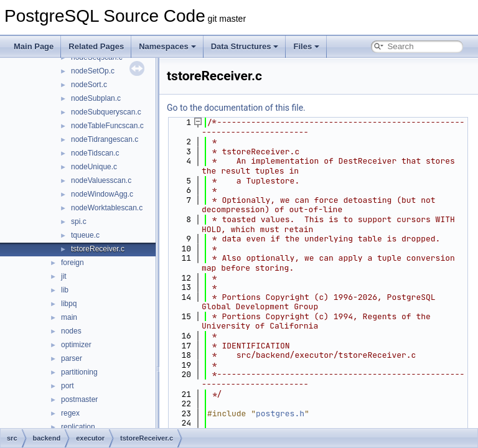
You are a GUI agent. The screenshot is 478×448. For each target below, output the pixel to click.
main (69, 317)
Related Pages (96, 46)
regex (70, 413)
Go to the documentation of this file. (236, 108)
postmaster (79, 399)
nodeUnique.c (94, 167)
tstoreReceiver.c (98, 249)
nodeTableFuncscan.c (107, 126)
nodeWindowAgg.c (102, 194)
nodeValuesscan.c (101, 180)
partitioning (79, 372)
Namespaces (167, 46)
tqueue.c (85, 235)
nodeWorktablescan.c (107, 208)
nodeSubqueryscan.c (106, 112)
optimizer (76, 345)
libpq (69, 304)
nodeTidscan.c (95, 153)
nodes (71, 331)
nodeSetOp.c (93, 71)
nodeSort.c (89, 85)
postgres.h (280, 413)
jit (64, 276)
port (68, 386)
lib (65, 290)
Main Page (34, 46)
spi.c (79, 222)
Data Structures (245, 46)
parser (72, 358)
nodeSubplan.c (96, 98)
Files (306, 46)
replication (78, 427)
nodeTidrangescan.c (105, 139)
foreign (73, 263)
